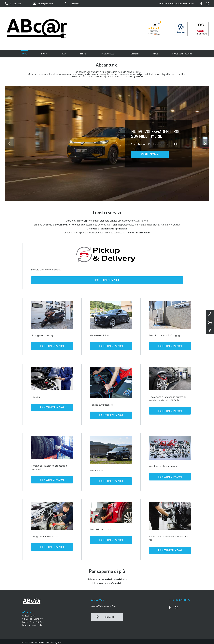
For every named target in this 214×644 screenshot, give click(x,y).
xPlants (41, 643)
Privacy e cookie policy (33, 625)
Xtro (60, 643)
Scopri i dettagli (150, 154)
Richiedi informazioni (107, 280)
